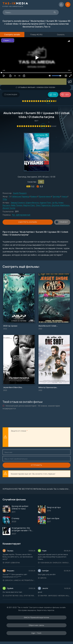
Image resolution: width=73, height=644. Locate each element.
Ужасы (64, 196)
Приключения (45, 196)
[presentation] (31, 440)
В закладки (11, 94)
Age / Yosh (36, 633)
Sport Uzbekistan (11, 563)
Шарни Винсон (32, 203)
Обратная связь (36, 625)
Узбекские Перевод (20, 196)
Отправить (37, 465)
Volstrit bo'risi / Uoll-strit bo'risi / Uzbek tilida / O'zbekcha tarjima (19, 596)
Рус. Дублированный (21, 215)
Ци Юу (55, 203)
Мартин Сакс (29, 205)
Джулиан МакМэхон (60, 205)
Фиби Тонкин (17, 205)
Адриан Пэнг (45, 203)
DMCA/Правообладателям (37, 617)
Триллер (56, 196)
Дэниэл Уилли (9, 208)
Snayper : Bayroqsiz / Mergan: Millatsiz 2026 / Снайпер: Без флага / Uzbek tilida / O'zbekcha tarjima (54, 596)
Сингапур (22, 177)
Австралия (32, 177)
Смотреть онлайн (28, 222)
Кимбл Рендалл (20, 193)
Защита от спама (18, 431)
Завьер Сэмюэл (18, 203)
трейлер (62, 222)
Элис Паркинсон (43, 205)
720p (5, 199)
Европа (42, 578)
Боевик (34, 196)
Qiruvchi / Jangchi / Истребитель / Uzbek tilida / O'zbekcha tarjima (19, 580)
